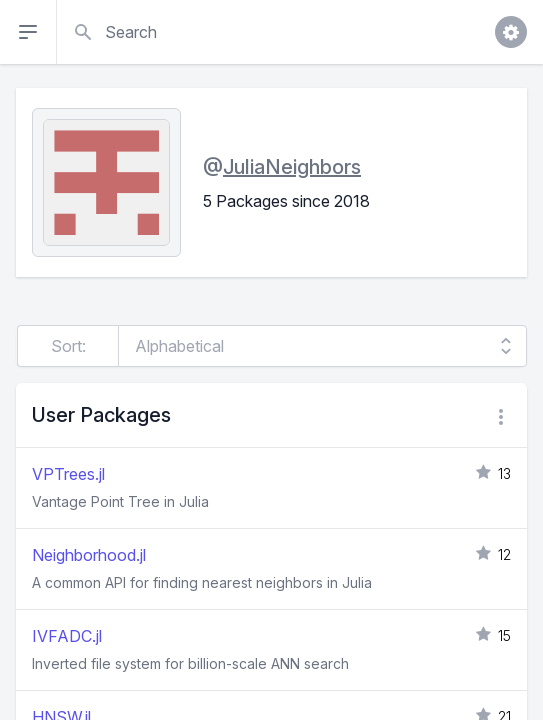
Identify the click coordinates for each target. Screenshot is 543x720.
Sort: (68, 346)
